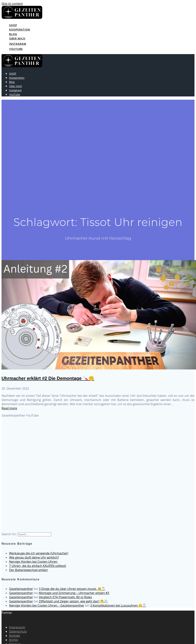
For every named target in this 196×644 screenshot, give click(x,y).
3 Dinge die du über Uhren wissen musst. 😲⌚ (72, 589)
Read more (9, 408)
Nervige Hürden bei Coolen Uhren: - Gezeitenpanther (47, 605)
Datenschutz (18, 631)
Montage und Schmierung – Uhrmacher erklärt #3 (74, 593)
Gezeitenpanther (21, 589)
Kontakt (15, 636)
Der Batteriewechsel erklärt (28, 570)
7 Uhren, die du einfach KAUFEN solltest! (38, 566)
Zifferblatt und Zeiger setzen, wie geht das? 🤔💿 (73, 601)
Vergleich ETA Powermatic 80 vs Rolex (65, 597)
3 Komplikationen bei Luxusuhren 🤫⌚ (118, 605)
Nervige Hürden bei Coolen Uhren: (34, 562)
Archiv (13, 640)
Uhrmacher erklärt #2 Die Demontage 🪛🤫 (48, 378)
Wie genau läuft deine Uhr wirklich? (34, 557)
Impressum (17, 627)
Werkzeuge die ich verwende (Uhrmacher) (39, 553)
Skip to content (12, 4)
